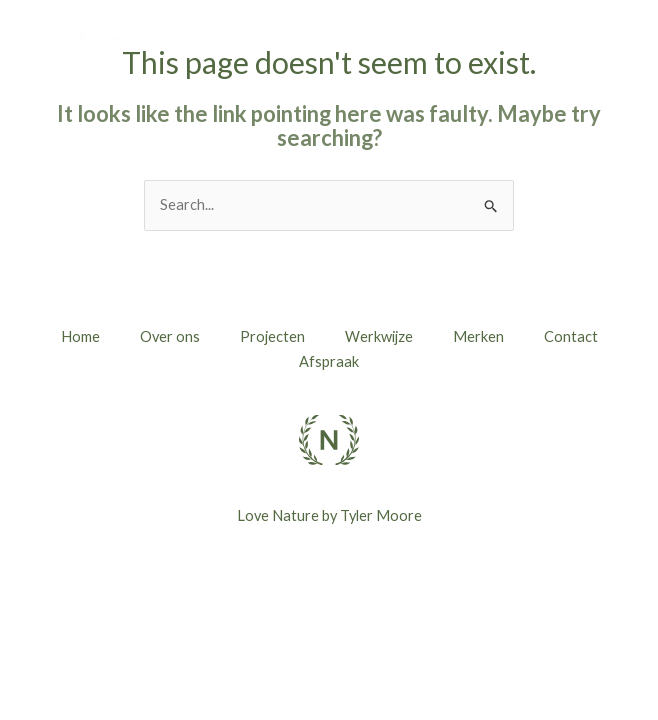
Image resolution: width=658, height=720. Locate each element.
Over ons (170, 336)
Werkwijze (379, 336)
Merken (478, 336)
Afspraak (329, 361)
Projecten (272, 336)
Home (80, 336)
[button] (581, 51)
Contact (571, 336)
